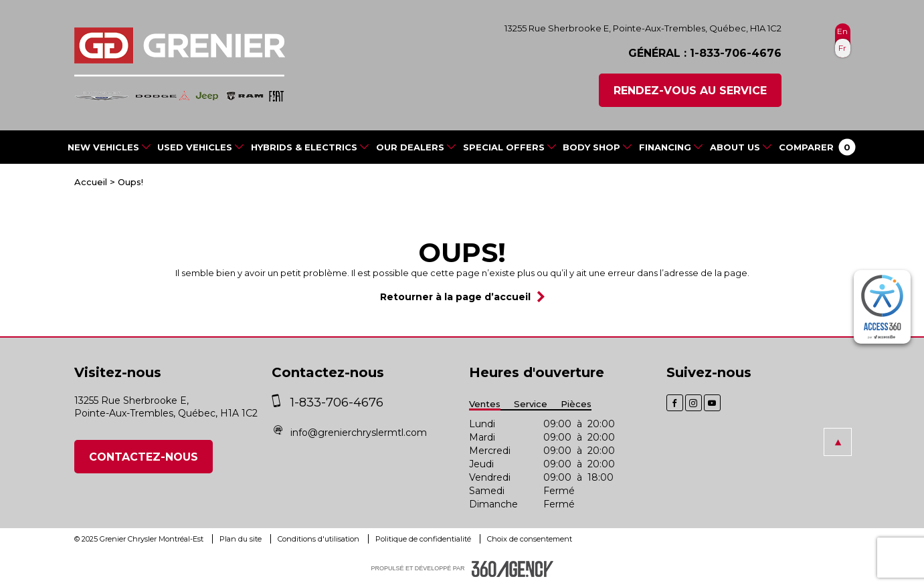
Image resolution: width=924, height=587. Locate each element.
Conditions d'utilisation (319, 539)
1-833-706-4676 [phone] (736, 53)
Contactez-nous (144, 457)
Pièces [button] (576, 404)
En (842, 31)
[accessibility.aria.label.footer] (513, 569)
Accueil (91, 182)
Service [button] (531, 404)
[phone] (279, 402)
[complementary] (882, 307)
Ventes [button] (485, 404)
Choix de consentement (530, 539)
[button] (815, 147)
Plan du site (242, 539)
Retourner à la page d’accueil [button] (455, 297)
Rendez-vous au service (690, 91)
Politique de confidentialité (424, 539)
